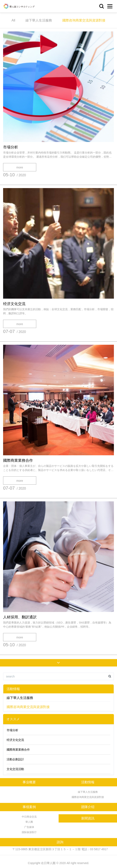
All (13, 20)
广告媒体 (29, 827)
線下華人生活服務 (39, 20)
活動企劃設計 (15, 759)
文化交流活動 (15, 769)
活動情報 (13, 689)
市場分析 (11, 147)
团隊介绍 (88, 807)
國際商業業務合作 (18, 460)
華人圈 (29, 822)
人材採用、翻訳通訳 (20, 617)
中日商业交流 (29, 817)
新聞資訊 (88, 818)
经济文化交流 (14, 304)
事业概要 (29, 782)
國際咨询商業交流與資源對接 (84, 20)
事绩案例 (29, 807)
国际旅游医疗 (29, 832)
